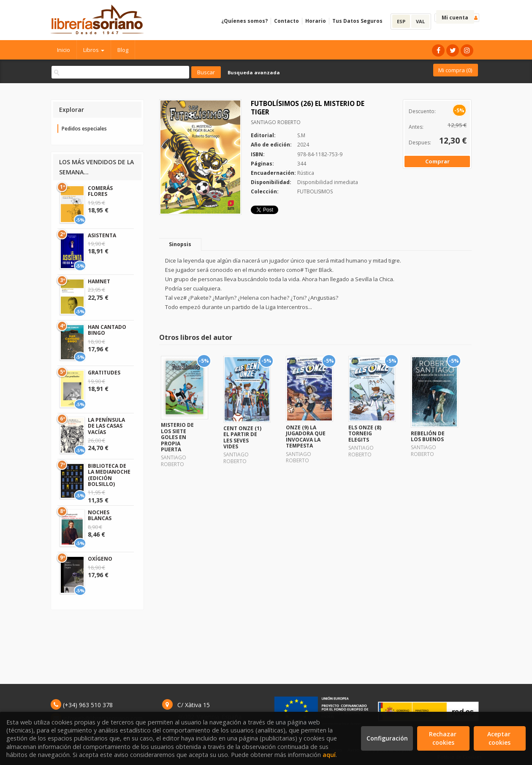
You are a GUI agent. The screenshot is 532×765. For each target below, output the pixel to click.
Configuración (387, 738)
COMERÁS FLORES (100, 191)
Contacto (286, 21)
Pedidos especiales (84, 129)
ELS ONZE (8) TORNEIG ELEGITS (365, 434)
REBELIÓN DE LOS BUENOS (428, 436)
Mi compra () (455, 70)
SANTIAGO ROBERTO (276, 122)
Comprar (437, 161)
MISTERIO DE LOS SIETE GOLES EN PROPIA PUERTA (177, 437)
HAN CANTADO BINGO (107, 330)
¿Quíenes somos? (244, 21)
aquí (329, 755)
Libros (94, 50)
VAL (420, 21)
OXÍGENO (100, 559)
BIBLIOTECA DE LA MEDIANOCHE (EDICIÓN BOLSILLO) (109, 475)
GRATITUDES (104, 373)
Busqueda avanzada (254, 72)
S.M (301, 135)
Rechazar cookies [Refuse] (444, 738)
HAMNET (99, 281)
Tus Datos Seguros (357, 21)
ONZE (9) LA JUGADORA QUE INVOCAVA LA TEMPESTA (306, 437)
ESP (401, 21)
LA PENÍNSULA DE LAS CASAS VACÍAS (106, 426)
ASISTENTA (102, 235)
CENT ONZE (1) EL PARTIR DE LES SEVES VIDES (242, 437)
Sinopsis (180, 244)
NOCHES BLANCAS (100, 515)
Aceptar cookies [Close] (500, 738)
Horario (316, 21)
